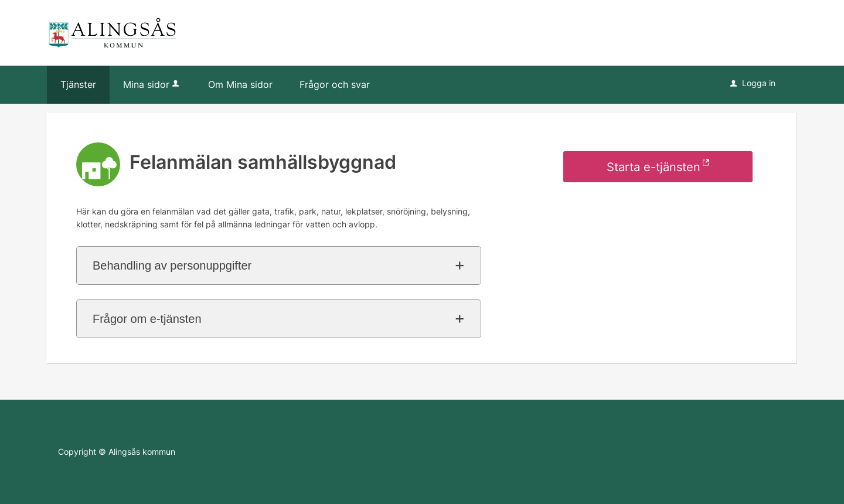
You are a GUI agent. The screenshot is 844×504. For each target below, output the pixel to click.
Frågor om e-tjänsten (147, 319)
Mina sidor (152, 84)
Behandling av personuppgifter (172, 265)
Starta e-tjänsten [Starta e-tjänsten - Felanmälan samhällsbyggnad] (654, 167)
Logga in (753, 83)
